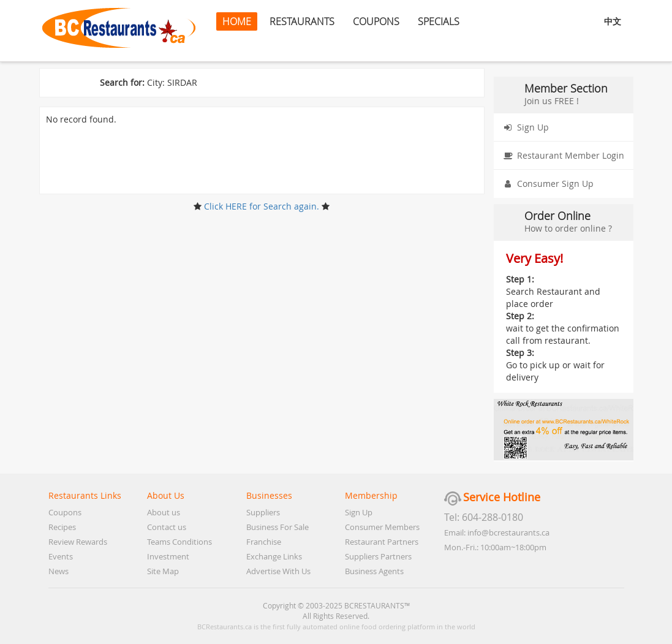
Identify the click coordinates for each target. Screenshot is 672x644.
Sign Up (524, 127)
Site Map (163, 571)
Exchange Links (274, 556)
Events (61, 556)
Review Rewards (78, 542)
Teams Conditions (179, 542)
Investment (168, 556)
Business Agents (374, 571)
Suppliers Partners (378, 556)
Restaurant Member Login (561, 156)
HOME (237, 21)
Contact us (167, 527)
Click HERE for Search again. (262, 206)
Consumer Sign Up (546, 184)
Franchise (264, 542)
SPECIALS (439, 21)
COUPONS (376, 21)
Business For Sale (277, 527)
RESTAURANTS (302, 21)
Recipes (62, 527)
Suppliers (263, 512)
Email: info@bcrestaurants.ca (497, 532)
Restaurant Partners (382, 542)
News (59, 571)
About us (164, 512)
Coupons (65, 512)
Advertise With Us (278, 571)
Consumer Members (382, 527)
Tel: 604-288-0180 (484, 517)
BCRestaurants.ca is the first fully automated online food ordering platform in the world (336, 627)
